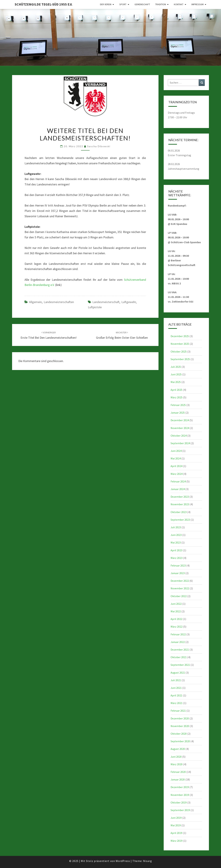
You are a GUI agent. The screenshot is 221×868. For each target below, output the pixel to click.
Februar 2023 (178, 565)
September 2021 (180, 665)
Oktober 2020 (179, 734)
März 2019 (177, 841)
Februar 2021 (178, 711)
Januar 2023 (178, 573)
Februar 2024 (178, 481)
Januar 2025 (178, 413)
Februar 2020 (178, 772)
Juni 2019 (176, 818)
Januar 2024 (178, 489)
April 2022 (176, 619)
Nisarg (148, 861)
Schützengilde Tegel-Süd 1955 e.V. (44, 4)
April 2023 (176, 550)
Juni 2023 (176, 535)
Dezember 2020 (180, 718)
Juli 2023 (176, 527)
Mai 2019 (176, 825)
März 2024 (177, 474)
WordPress (123, 861)
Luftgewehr (129, 302)
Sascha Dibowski (99, 146)
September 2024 (180, 443)
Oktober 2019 (179, 802)
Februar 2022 (178, 634)
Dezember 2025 (180, 336)
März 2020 (177, 764)
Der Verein (106, 4)
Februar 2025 (178, 405)
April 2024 (176, 466)
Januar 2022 (178, 642)
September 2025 (180, 359)
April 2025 (176, 390)
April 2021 (176, 695)
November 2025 (180, 344)
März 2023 (177, 558)
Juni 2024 (176, 451)
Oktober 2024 (179, 436)
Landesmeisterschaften (59, 302)
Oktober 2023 (179, 512)
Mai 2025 (176, 382)
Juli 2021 (176, 680)
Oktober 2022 (179, 596)
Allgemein (35, 302)
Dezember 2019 (180, 787)
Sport (123, 4)
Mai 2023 (176, 542)
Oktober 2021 (179, 657)
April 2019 (176, 833)
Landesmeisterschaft (106, 302)
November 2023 (180, 504)
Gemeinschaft (142, 4)
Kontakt (179, 4)
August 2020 (178, 749)
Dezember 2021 (180, 650)
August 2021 (178, 673)
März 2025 (177, 397)
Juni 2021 (176, 688)
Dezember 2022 (180, 581)
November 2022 (180, 588)
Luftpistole (95, 307)
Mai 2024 (176, 458)
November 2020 (180, 726)
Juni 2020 (176, 757)
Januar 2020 (178, 779)
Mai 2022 (176, 611)
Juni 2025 (176, 374)
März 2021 (177, 703)
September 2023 (180, 520)
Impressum (198, 4)
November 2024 (180, 428)
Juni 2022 (176, 604)
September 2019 (180, 810)
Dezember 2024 (180, 420)
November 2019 (180, 795)
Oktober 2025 (179, 351)
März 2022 (177, 627)
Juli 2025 (176, 367)
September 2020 (180, 741)
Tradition (161, 4)
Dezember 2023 (180, 497)
